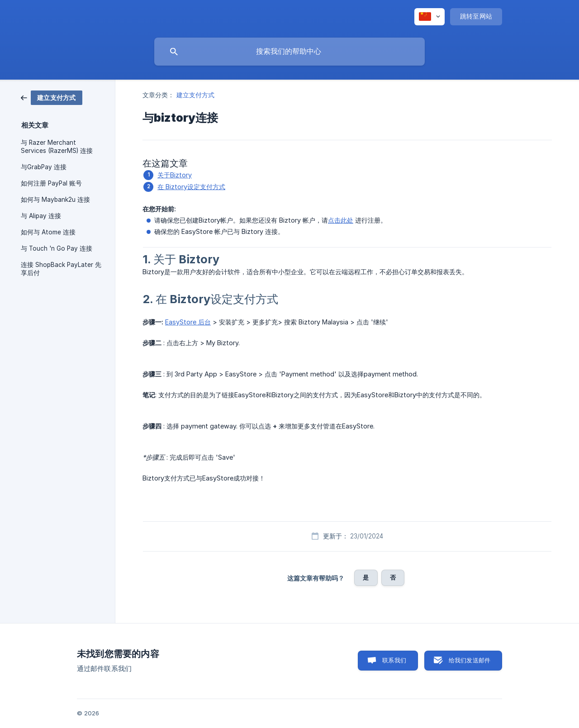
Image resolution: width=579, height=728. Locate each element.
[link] (52, 97)
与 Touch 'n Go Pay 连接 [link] (57, 248)
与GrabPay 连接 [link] (44, 167)
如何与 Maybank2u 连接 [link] (55, 200)
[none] (430, 17)
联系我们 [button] (394, 660)
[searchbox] (289, 52)
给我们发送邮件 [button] (470, 660)
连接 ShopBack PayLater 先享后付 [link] (61, 269)
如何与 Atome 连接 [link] (48, 232)
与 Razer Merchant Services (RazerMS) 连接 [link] (57, 147)
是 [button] (366, 577)
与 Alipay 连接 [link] (41, 216)
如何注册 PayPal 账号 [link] (51, 183)
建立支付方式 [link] (196, 95)
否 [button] (393, 577)
